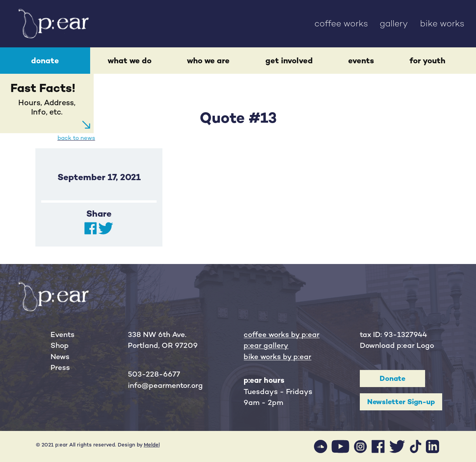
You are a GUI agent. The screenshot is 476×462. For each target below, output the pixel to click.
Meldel (152, 445)
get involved (289, 61)
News (60, 357)
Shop (60, 345)
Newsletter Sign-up (401, 402)
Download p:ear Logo (397, 345)
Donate (392, 378)
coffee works (341, 23)
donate (45, 61)
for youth (427, 61)
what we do (130, 61)
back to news (76, 138)
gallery (394, 23)
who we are (208, 61)
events (361, 61)
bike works (442, 23)
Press (60, 367)
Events (63, 334)
